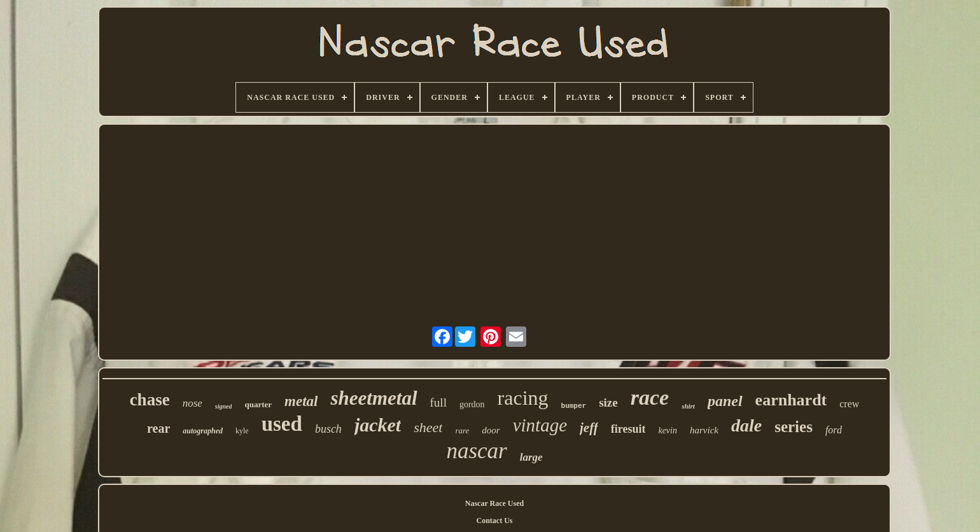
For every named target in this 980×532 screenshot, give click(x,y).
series (794, 427)
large (531, 457)
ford (834, 430)
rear (158, 428)
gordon (472, 404)
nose (192, 403)
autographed (203, 431)
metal (301, 401)
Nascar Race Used (494, 503)
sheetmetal (374, 398)
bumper (574, 406)
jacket (378, 425)
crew (849, 404)
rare (462, 430)
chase (150, 400)
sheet (428, 427)
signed (224, 406)
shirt (688, 406)
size (608, 402)
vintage (540, 425)
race (650, 397)
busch (328, 429)
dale (746, 425)
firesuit (628, 429)
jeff (589, 428)
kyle (242, 431)
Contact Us (495, 521)
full (438, 402)
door (491, 430)
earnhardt (791, 400)
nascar (476, 451)
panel (725, 401)
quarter (258, 404)
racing (523, 398)
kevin (668, 430)
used (282, 424)
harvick (704, 430)
